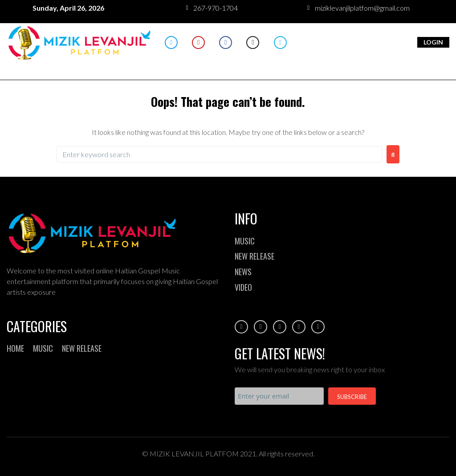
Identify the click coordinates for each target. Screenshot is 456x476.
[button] (228, 63)
